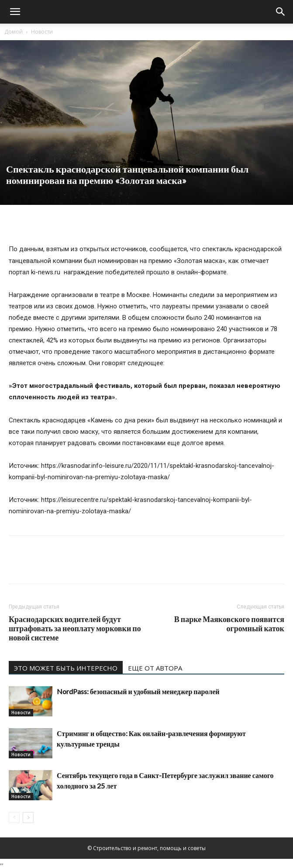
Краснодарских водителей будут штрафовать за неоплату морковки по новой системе (75, 628)
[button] (15, 12)
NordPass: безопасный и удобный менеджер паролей (138, 691)
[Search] (281, 12)
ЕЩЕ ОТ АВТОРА (155, 668)
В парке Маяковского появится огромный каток (229, 624)
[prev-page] (14, 818)
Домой (14, 32)
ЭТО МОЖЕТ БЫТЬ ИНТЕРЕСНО (66, 668)
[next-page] (28, 818)
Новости (42, 32)
